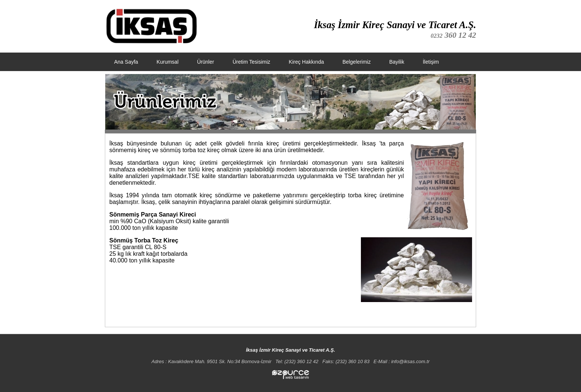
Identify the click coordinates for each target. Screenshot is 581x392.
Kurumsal (168, 62)
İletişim (431, 62)
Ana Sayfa (126, 62)
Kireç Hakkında (306, 62)
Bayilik (396, 62)
